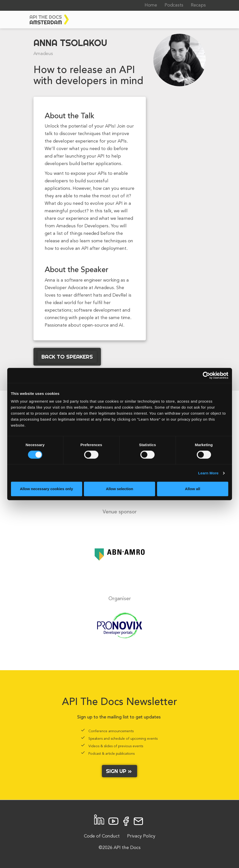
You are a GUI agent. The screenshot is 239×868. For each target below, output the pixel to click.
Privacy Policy (141, 836)
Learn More (208, 473)
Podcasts (174, 5)
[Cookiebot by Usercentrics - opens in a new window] (206, 375)
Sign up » (119, 771)
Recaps (198, 5)
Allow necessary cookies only (47, 489)
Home (151, 5)
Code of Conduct (102, 836)
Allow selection (119, 489)
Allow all (193, 489)
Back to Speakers (67, 357)
